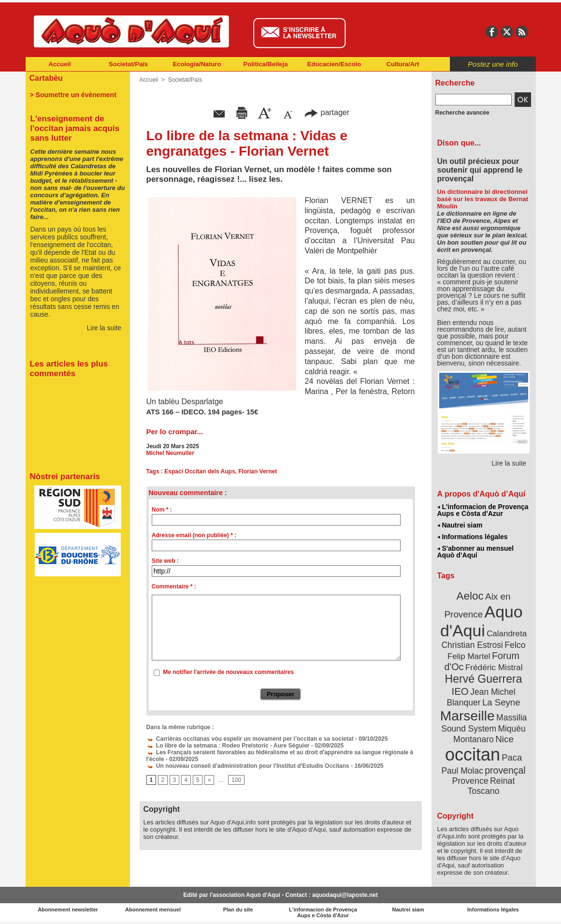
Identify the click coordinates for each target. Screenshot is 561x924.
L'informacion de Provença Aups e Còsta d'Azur (483, 510)
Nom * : (162, 510)
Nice (504, 739)
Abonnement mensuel (153, 909)
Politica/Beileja (266, 64)
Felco (515, 645)
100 (236, 780)
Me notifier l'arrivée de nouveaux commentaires (228, 672)
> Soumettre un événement (73, 95)
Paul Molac (462, 771)
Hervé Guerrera (484, 679)
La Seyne (501, 702)
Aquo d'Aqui (482, 621)
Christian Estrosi (472, 645)
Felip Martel (469, 656)
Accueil (59, 64)
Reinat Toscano (491, 786)
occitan (473, 755)
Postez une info (493, 64)
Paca (512, 757)
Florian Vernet (258, 471)
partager (327, 112)
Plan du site (238, 909)
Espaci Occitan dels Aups (200, 471)
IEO (460, 691)
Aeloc (470, 596)
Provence (470, 781)
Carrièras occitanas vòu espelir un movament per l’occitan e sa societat (250, 739)
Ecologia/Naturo (197, 64)
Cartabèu (46, 78)
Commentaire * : (174, 587)
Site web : (165, 561)
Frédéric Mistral (494, 667)
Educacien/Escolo (334, 64)
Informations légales (473, 537)
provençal (505, 770)
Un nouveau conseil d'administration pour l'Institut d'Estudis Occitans (248, 766)
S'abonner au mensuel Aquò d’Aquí (476, 552)
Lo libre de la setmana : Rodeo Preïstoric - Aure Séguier (228, 746)
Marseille (467, 716)
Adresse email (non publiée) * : (194, 535)
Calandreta (507, 634)
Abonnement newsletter (68, 909)
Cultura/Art (403, 64)
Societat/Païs (128, 64)
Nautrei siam (460, 525)
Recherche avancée (462, 113)
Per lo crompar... (175, 432)
